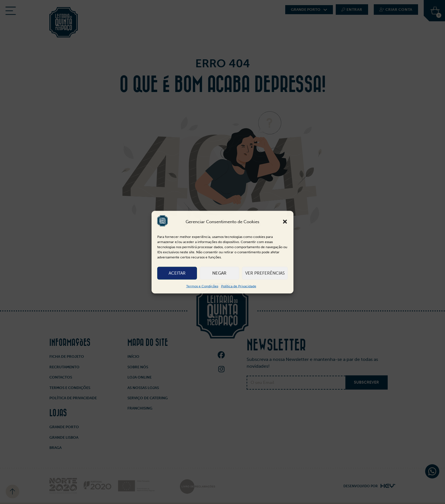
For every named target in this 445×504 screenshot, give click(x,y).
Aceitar (177, 273)
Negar (219, 273)
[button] (285, 222)
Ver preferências (265, 273)
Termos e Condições (202, 286)
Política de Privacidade (239, 286)
